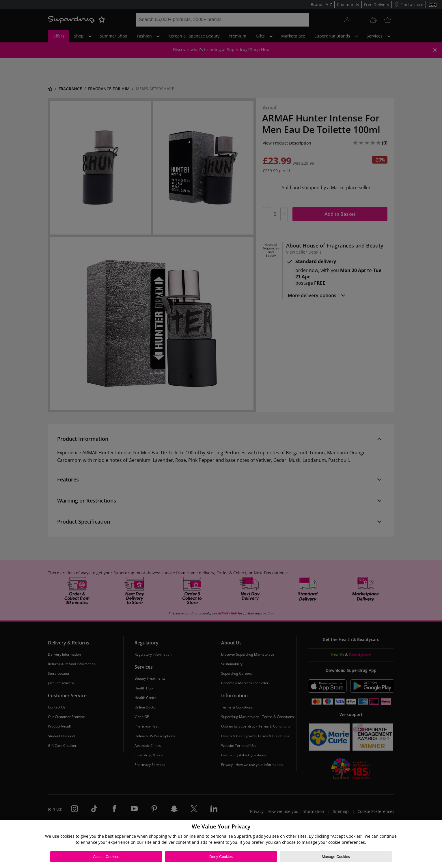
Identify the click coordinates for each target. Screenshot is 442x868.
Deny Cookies (221, 857)
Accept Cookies (106, 857)
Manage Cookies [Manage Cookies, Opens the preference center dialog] (336, 857)
